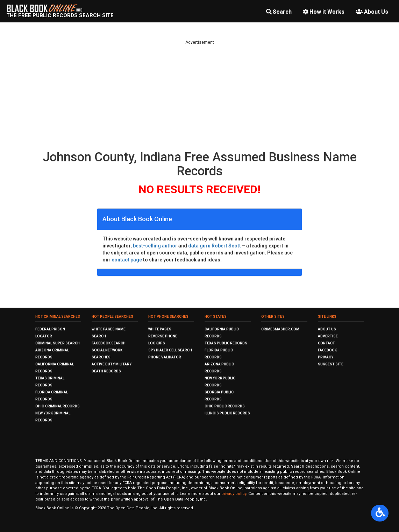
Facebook (327, 350)
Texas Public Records (226, 343)
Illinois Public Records (227, 413)
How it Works (324, 12)
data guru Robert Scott (215, 246)
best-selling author (155, 246)
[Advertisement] (200, 94)
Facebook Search (109, 343)
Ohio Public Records (225, 406)
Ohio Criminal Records (58, 406)
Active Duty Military (112, 364)
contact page (127, 260)
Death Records (106, 371)
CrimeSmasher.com (280, 329)
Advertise (328, 336)
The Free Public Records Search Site (60, 15)
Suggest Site (331, 364)
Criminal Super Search (58, 343)
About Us (372, 12)
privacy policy (234, 494)
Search (279, 12)
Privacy (326, 357)
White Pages (160, 329)
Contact (326, 343)
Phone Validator (165, 357)
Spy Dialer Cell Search (170, 350)
